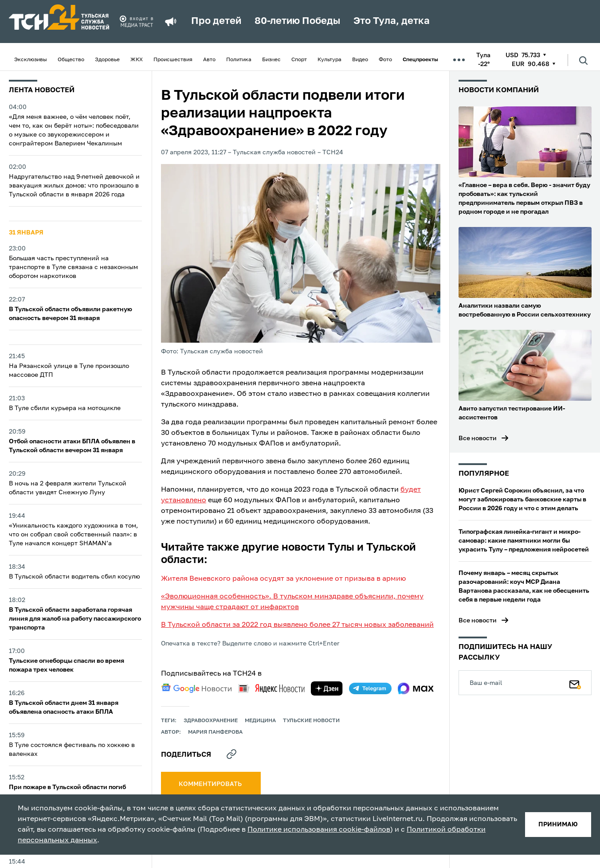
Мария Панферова (215, 732)
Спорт (299, 60)
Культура (329, 60)
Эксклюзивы (31, 60)
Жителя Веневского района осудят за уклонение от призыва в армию (283, 579)
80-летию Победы (297, 21)
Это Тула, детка (392, 21)
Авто (209, 60)
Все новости (478, 438)
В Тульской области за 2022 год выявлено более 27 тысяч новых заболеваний (297, 625)
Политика (239, 60)
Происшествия (173, 60)
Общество (71, 60)
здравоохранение (211, 721)
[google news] (196, 688)
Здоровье (107, 60)
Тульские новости (311, 721)
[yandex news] (271, 688)
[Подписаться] (575, 683)
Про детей (216, 21)
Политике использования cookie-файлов (319, 830)
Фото (385, 60)
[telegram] (370, 688)
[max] (416, 688)
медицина (260, 721)
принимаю (558, 825)
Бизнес (271, 60)
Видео (360, 60)
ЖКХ (137, 60)
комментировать (211, 784)
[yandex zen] (327, 688)
